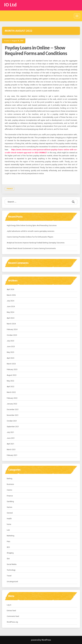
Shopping (10, 553)
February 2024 (12, 329)
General (10, 513)
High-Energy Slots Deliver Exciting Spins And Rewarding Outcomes (32, 226)
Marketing (11, 536)
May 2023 (10, 352)
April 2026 (11, 289)
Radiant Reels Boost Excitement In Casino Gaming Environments (31, 248)
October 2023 (12, 335)
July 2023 (10, 341)
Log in (9, 605)
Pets (8, 542)
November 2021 (13, 415)
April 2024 (11, 318)
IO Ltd (10, 5)
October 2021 (12, 421)
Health (9, 519)
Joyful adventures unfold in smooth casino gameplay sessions (31, 231)
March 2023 (11, 364)
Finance (10, 189)
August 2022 (12, 375)
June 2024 (11, 307)
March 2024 (11, 324)
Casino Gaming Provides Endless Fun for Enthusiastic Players (30, 237)
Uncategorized (12, 582)
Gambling (10, 502)
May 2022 (10, 381)
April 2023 (11, 358)
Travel (9, 576)
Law (8, 530)
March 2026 (11, 295)
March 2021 (11, 450)
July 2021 (10, 432)
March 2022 (11, 392)
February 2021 (12, 455)
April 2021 (11, 444)
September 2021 (13, 427)
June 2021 (11, 438)
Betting (10, 479)
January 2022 (12, 404)
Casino (9, 490)
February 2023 (12, 369)
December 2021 (13, 410)
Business (10, 484)
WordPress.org (12, 622)
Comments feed (13, 616)
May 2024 (10, 312)
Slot (8, 559)
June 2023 (11, 347)
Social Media (12, 564)
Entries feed (11, 611)
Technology (11, 570)
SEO (8, 547)
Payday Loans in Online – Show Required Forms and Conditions (36, 51)
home (9, 524)
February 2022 (12, 398)
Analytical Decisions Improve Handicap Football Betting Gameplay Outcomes (36, 243)
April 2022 (11, 387)
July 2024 (10, 301)
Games (10, 507)
